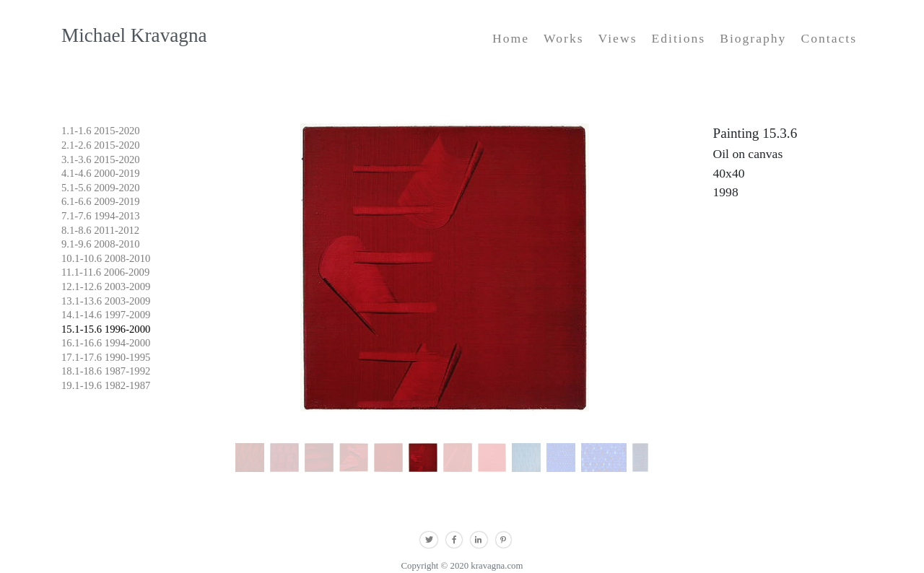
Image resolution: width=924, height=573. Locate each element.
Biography (753, 38)
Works (564, 38)
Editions (678, 38)
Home (511, 38)
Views (618, 38)
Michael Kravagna (134, 35)
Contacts (829, 38)
